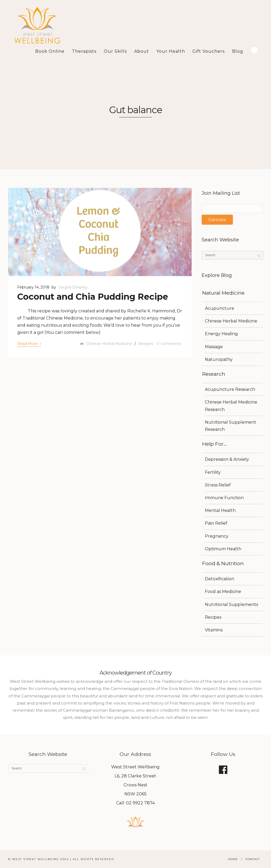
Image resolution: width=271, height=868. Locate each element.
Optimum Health (223, 549)
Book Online (50, 51)
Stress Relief (218, 485)
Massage (214, 347)
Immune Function (224, 498)
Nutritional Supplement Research (231, 426)
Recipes (146, 344)
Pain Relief (216, 523)
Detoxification (220, 579)
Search (254, 50)
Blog (238, 51)
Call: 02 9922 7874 (135, 803)
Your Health (171, 51)
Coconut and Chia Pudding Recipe (93, 297)
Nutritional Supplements (231, 604)
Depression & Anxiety (227, 459)
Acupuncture (220, 308)
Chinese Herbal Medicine (109, 344)
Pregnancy (217, 536)
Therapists (84, 51)
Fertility (213, 472)
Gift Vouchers (209, 51)
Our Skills (115, 51)
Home (233, 859)
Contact (252, 859)
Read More (29, 343)
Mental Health (220, 510)
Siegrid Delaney (73, 287)
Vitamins (214, 630)
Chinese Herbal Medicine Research (231, 406)
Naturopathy (219, 359)
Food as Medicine (223, 592)
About (142, 51)
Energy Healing (221, 334)
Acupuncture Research (230, 389)
